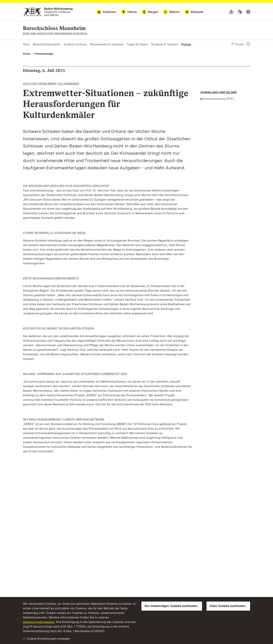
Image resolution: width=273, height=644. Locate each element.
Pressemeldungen (44, 54)
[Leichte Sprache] (231, 12)
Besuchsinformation (47, 44)
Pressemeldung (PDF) (218, 99)
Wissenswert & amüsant (107, 44)
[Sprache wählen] (248, 12)
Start (26, 44)
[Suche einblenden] (248, 44)
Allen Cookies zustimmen (228, 606)
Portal (237, 45)
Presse (186, 44)
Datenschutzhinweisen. (39, 622)
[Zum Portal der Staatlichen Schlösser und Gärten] (48, 12)
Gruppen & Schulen (165, 44)
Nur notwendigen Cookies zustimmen (171, 606)
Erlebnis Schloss (75, 44)
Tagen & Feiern (137, 44)
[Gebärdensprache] (240, 12)
